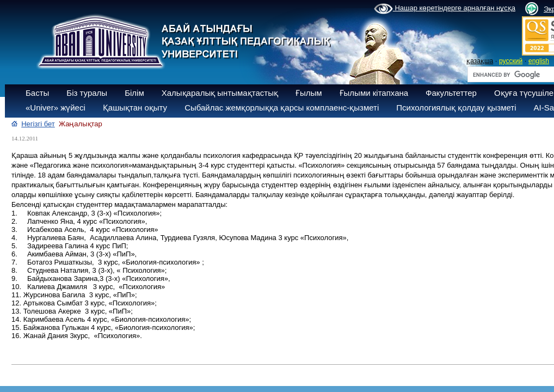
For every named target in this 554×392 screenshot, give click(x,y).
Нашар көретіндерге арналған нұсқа (445, 9)
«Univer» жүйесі (56, 108)
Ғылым (309, 93)
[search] (512, 75)
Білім (134, 93)
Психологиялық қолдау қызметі (456, 108)
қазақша (480, 61)
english (539, 61)
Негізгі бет (38, 124)
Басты (37, 93)
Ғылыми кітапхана (374, 93)
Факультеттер (451, 93)
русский (511, 61)
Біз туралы (87, 93)
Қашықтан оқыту (135, 108)
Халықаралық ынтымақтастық (220, 93)
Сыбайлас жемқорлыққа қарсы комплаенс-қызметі (282, 108)
